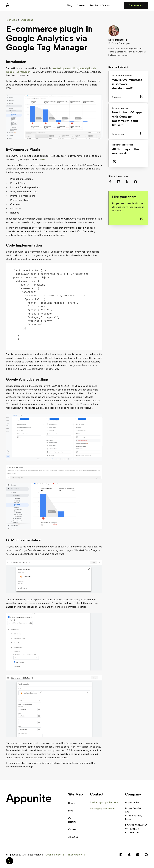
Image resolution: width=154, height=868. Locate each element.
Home (72, 803)
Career (81, 5)
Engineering (27, 20)
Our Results (72, 820)
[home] (15, 5)
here (42, 159)
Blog (69, 5)
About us (73, 837)
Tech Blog (11, 20)
